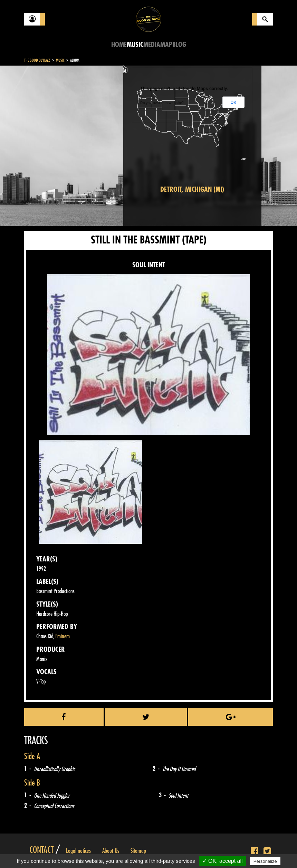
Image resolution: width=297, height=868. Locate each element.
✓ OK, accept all (223, 861)
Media (152, 45)
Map (166, 45)
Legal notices (78, 851)
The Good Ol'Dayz (37, 60)
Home (119, 45)
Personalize (265, 861)
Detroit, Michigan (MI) (192, 189)
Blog (179, 45)
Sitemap (138, 851)
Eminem (63, 636)
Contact (41, 850)
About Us (111, 851)
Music (135, 45)
